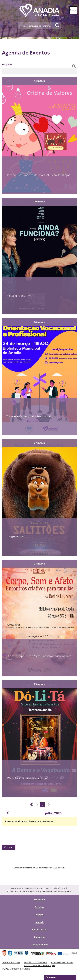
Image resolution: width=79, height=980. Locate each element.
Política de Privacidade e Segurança (23, 891)
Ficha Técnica (59, 888)
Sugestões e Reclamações (22, 888)
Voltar (10, 847)
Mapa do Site (43, 888)
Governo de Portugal (11, 962)
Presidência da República (35, 962)
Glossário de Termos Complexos (57, 891)
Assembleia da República (62, 962)
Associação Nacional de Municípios (40, 966)
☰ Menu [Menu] (73, 10)
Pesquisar (7, 64)
